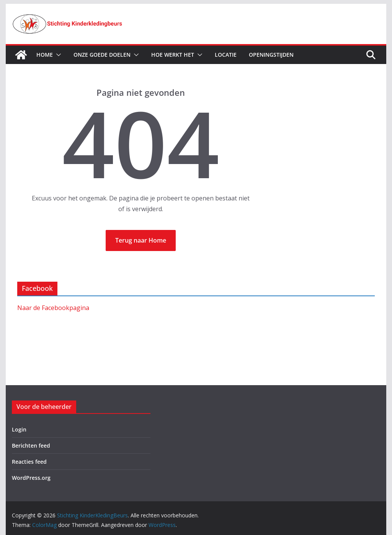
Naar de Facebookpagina (53, 308)
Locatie (226, 55)
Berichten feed (31, 446)
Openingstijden (271, 55)
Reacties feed (29, 462)
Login (19, 429)
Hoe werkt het (173, 55)
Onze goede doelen (102, 55)
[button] (57, 55)
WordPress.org (31, 478)
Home (45, 55)
